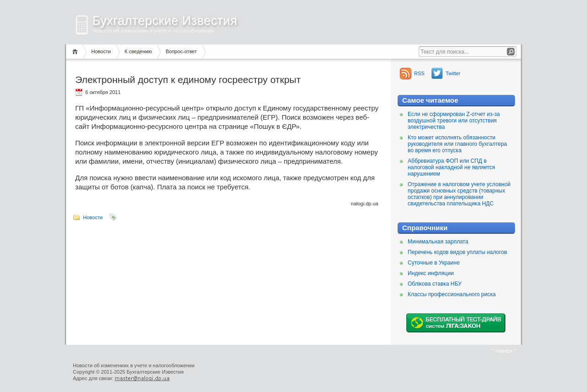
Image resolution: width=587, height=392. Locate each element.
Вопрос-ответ (181, 51)
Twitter (453, 73)
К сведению (138, 51)
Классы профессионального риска (452, 294)
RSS (419, 73)
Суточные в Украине (434, 263)
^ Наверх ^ (504, 351)
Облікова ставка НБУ (435, 284)
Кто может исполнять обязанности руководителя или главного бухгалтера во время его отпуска (457, 144)
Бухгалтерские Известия (165, 21)
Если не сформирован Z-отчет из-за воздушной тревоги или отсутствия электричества (454, 121)
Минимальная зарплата (438, 242)
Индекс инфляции (431, 273)
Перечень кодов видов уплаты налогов (457, 252)
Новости (101, 51)
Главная (76, 52)
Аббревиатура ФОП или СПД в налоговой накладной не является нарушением (451, 167)
